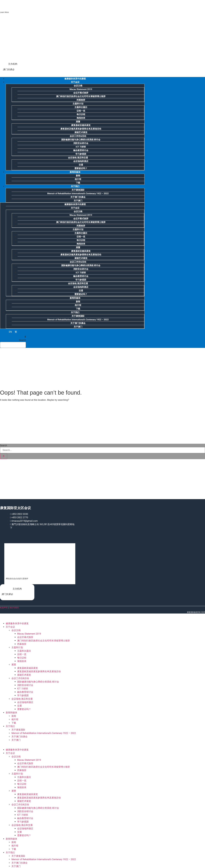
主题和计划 (78, 104)
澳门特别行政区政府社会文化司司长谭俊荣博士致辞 (81, 96)
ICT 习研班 (81, 147)
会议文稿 (78, 86)
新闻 (78, 176)
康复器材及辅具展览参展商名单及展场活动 (81, 129)
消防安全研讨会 (81, 143)
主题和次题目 (81, 107)
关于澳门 (78, 201)
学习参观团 (81, 154)
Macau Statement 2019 (81, 89)
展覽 (78, 122)
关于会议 (75, 82)
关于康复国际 (78, 190)
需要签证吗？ (81, 294)
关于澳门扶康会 (78, 197)
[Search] (4, 456)
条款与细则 (14, 608)
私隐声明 (4, 608)
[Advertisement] (31, 368)
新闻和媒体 (75, 172)
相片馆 (78, 179)
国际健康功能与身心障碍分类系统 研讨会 (81, 140)
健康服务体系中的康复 (75, 204)
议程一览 (81, 111)
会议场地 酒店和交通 (78, 158)
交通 (81, 165)
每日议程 (81, 114)
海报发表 (81, 118)
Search (22, 340)
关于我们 (75, 186)
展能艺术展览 (81, 132)
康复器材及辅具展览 (81, 125)
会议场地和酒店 (81, 161)
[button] (13, 337)
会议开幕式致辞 (81, 93)
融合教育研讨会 (81, 150)
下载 (78, 309)
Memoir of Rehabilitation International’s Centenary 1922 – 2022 (78, 194)
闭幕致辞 (81, 100)
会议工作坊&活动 (78, 136)
